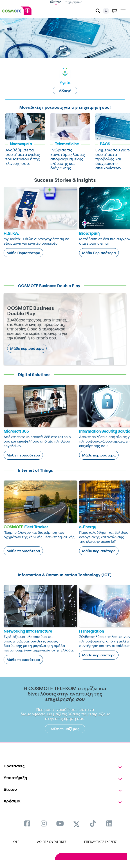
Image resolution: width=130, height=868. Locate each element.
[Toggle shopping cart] (114, 11)
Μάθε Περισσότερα (23, 253)
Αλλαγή (65, 91)
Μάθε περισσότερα (27, 348)
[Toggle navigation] (123, 10)
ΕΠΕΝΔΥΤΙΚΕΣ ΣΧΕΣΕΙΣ (100, 842)
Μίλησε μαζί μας (65, 729)
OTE (16, 842)
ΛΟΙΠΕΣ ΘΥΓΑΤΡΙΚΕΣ (52, 842)
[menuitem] (27, 823)
